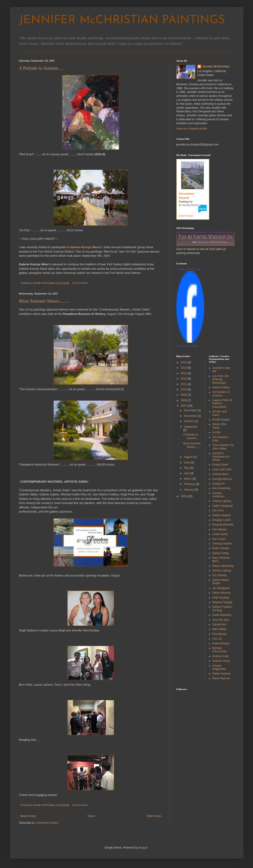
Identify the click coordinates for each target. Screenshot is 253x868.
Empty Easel (220, 465)
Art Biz (216, 432)
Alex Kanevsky (221, 488)
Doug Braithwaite (223, 525)
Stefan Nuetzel (221, 515)
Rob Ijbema (219, 634)
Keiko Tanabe (221, 548)
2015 (184, 362)
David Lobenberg (223, 566)
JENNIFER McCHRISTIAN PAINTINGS (122, 20)
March (188, 479)
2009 (184, 395)
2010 (184, 390)
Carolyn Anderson (218, 495)
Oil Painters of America (221, 394)
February (190, 484)
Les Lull (217, 639)
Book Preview (186, 216)
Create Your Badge (187, 346)
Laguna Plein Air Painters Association (222, 404)
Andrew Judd (220, 656)
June (187, 463)
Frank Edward (221, 643)
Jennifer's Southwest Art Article (221, 457)
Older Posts (154, 816)
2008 (184, 400)
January (189, 490)
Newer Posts (28, 816)
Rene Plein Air (221, 678)
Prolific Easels (221, 420)
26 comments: (80, 805)
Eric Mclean (220, 575)
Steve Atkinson (221, 593)
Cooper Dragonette (219, 667)
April (187, 473)
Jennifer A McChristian (189, 269)
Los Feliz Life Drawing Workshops (220, 379)
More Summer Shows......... (44, 301)
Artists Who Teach (219, 426)
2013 (184, 373)
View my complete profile (192, 129)
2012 (184, 379)
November (191, 416)
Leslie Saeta (220, 534)
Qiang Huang (220, 553)
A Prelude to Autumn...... (42, 68)
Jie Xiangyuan (221, 588)
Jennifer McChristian (216, 67)
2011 (184, 384)
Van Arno (218, 510)
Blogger (143, 848)
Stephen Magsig (222, 602)
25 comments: (80, 283)
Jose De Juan (221, 620)
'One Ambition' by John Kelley (223, 447)
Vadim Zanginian (223, 506)
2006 (184, 496)
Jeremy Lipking (222, 501)
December (191, 410)
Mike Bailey (219, 629)
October (189, 421)
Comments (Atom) (47, 823)
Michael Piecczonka (219, 650)
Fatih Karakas (221, 598)
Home (91, 816)
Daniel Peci (219, 624)
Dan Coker (219, 539)
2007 (184, 406)
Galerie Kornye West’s (86, 247)
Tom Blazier (220, 529)
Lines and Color (222, 469)
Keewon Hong (221, 661)
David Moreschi (222, 615)
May (187, 468)
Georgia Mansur (222, 479)
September (191, 427)
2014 (184, 368)
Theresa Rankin (222, 544)
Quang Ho (219, 484)
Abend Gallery (221, 387)
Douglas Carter (222, 520)
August (189, 457)
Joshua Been (220, 474)
